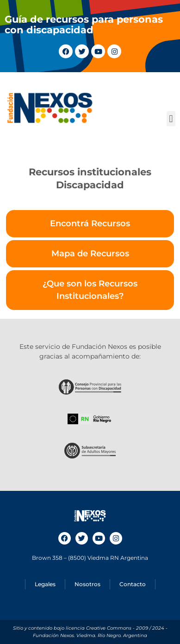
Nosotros (87, 584)
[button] (171, 119)
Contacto (133, 584)
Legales (45, 584)
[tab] (90, 224)
